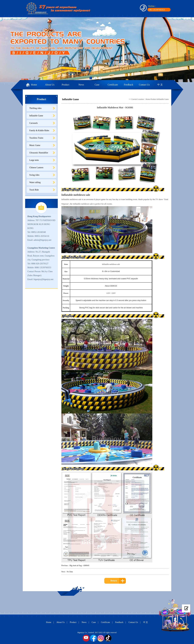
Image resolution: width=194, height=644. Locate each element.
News (81, 85)
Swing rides (34, 175)
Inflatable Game (36, 116)
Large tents (34, 160)
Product (65, 85)
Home (34, 85)
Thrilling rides (36, 108)
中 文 (160, 85)
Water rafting (35, 182)
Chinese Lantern (36, 168)
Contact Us (144, 85)
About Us (50, 85)
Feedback (128, 85)
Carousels (34, 123)
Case (97, 85)
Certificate (113, 85)
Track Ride (34, 190)
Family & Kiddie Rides (39, 130)
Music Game (35, 145)
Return (114, 581)
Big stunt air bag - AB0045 (79, 565)
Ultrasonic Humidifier (39, 153)
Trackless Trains (36, 138)
